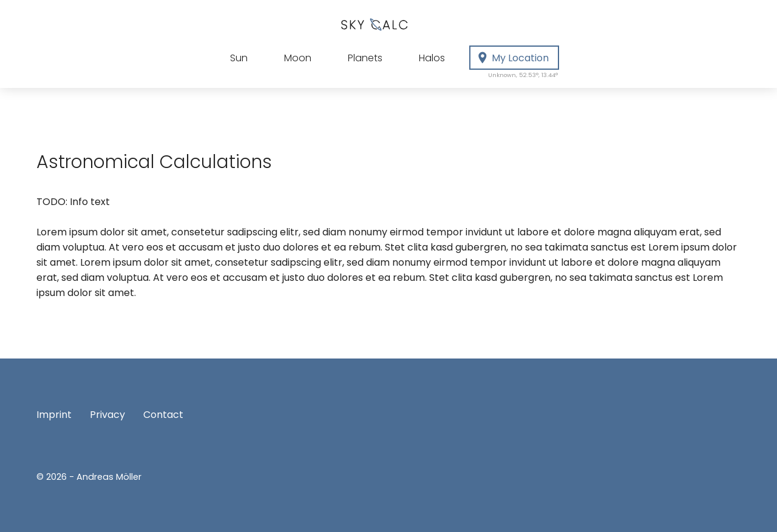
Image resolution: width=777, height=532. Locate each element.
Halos (432, 58)
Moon (298, 58)
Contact (163, 415)
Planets (365, 58)
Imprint (54, 415)
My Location (517, 61)
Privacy (107, 415)
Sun (239, 58)
